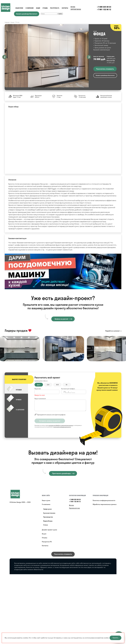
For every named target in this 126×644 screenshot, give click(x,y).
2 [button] (33, 89)
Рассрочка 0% (55, 8)
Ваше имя (38, 389)
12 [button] (61, 89)
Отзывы (45, 8)
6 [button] (44, 89)
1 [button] (30, 89)
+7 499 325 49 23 (75, 499)
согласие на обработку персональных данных (61, 425)
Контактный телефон (68, 389)
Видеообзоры (48, 521)
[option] (47, 56)
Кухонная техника (49, 513)
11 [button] (58, 89)
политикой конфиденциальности (62, 427)
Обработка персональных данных (105, 504)
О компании (30, 8)
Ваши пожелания (40, 399)
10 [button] (55, 89)
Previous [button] (4, 57)
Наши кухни (19, 8)
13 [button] (63, 89)
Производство (48, 517)
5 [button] (41, 89)
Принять (115, 638)
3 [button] (35, 89)
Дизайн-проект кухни (49, 530)
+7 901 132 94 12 (104, 9)
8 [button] (49, 89)
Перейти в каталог (113, 331)
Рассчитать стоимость (63, 554)
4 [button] (38, 89)
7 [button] (47, 89)
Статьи (46, 525)
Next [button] (89, 57)
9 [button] (52, 89)
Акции (38, 8)
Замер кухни (47, 509)
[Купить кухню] (17, 494)
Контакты (65, 8)
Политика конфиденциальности (104, 500)
